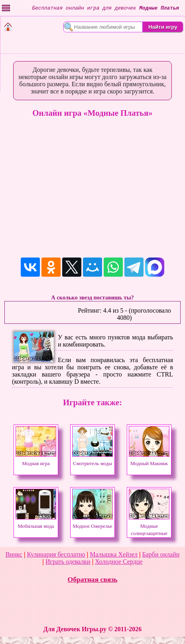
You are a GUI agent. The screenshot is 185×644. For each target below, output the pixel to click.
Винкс (14, 554)
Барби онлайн (161, 554)
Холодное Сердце (119, 562)
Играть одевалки (68, 562)
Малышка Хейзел (114, 554)
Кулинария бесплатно (56, 554)
